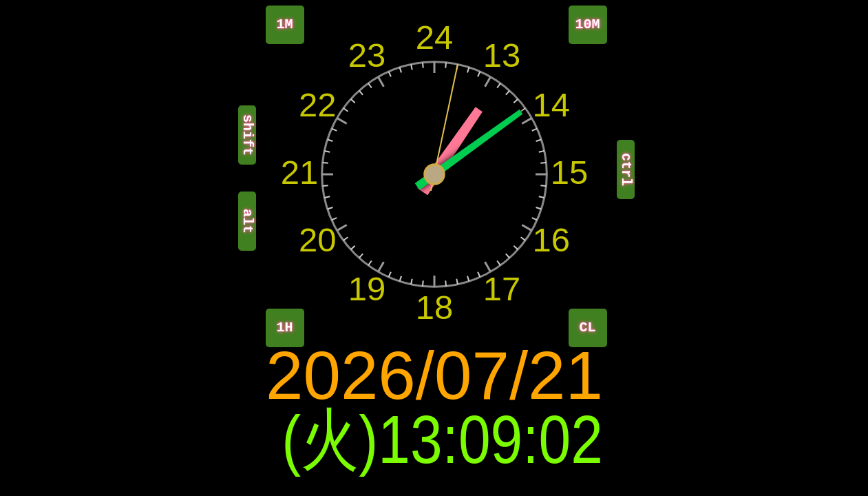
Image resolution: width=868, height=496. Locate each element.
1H (285, 328)
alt (247, 221)
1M (285, 24)
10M (588, 24)
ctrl (626, 169)
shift (247, 135)
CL (588, 328)
